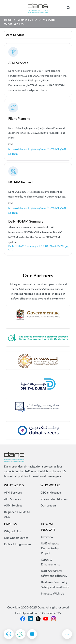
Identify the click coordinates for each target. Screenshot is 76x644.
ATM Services (15, 35)
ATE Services (13, 499)
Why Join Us (12, 531)
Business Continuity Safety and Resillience (55, 585)
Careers (11, 524)
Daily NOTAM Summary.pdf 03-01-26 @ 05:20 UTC (38, 248)
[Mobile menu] (69, 8)
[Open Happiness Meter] (9, 634)
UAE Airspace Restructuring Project (50, 548)
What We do (14, 485)
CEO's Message (51, 493)
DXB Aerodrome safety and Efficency (54, 573)
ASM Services (13, 505)
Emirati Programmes (18, 544)
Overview (47, 537)
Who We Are (50, 485)
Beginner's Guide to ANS (17, 514)
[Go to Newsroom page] (67, 634)
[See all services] (20, 634)
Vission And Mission (54, 499)
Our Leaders (49, 505)
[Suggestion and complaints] (20, 634)
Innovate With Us (52, 594)
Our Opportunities (16, 538)
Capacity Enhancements (50, 562)
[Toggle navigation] (7, 8)
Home (8, 20)
